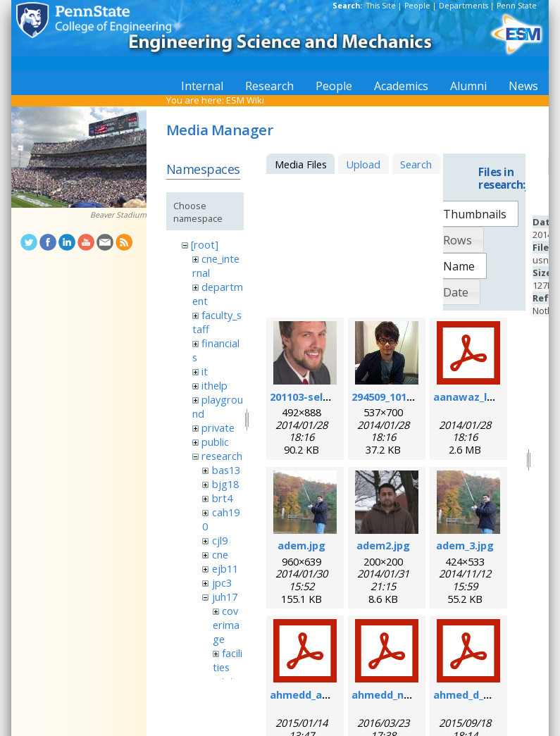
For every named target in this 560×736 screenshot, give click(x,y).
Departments (463, 6)
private (218, 428)
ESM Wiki (245, 100)
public (215, 442)
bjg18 (225, 484)
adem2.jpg (383, 545)
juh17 (225, 597)
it (205, 371)
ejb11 (225, 568)
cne (220, 554)
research (222, 456)
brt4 (222, 498)
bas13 (226, 470)
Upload (363, 164)
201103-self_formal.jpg (328, 397)
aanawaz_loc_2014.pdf (490, 397)
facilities (228, 660)
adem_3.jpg (465, 545)
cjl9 (220, 540)
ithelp (214, 385)
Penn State (517, 6)
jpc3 (222, 582)
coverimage (226, 625)
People (417, 6)
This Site (381, 6)
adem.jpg (301, 545)
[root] (205, 244)
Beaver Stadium (118, 215)
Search (416, 164)
